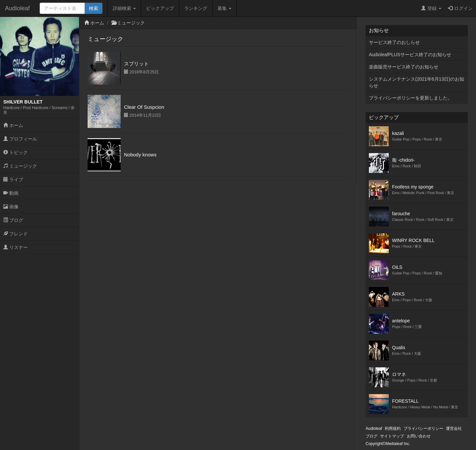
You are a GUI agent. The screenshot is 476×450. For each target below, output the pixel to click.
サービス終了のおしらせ (394, 42)
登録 (431, 8)
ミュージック (20, 166)
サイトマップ (392, 436)
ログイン (460, 8)
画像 (11, 207)
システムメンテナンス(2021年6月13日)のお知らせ (416, 82)
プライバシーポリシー (423, 429)
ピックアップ (160, 8)
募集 (224, 8)
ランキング (196, 8)
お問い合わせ (419, 436)
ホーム (13, 125)
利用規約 (393, 429)
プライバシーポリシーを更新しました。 (411, 98)
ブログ (13, 220)
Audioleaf (17, 8)
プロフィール (20, 139)
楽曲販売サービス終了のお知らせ (404, 67)
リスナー (16, 247)
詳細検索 (124, 8)
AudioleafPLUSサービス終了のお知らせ (410, 55)
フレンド (16, 234)
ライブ (13, 180)
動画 (11, 193)
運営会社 (454, 429)
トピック (16, 152)
